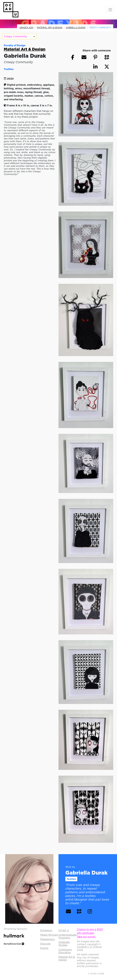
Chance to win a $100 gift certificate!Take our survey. (90, 933)
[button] (107, 57)
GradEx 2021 (26, 28)
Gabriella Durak (76, 28)
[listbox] (19, 37)
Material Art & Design (50, 28)
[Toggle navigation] (110, 10)
